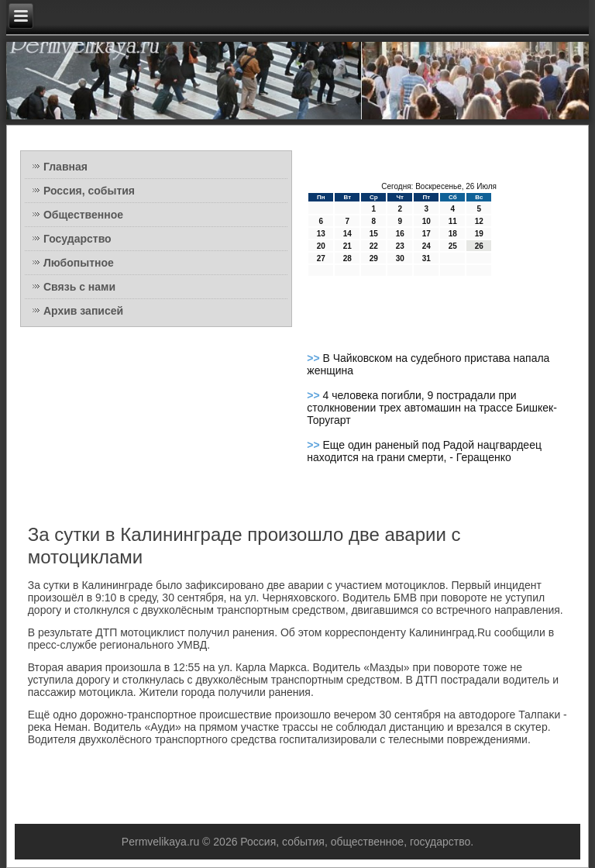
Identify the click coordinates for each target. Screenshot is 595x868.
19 (479, 234)
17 (426, 234)
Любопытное (79, 263)
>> (315, 358)
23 (400, 246)
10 (426, 221)
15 (374, 234)
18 (453, 234)
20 (321, 246)
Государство (77, 239)
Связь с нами (79, 287)
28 (347, 258)
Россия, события (89, 191)
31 (426, 258)
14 (347, 234)
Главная (65, 167)
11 (453, 221)
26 (479, 246)
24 (426, 246)
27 (321, 258)
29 (374, 258)
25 (453, 246)
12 (479, 221)
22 (374, 246)
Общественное (83, 215)
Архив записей (83, 311)
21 (347, 246)
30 (400, 258)
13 (321, 234)
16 (400, 234)
